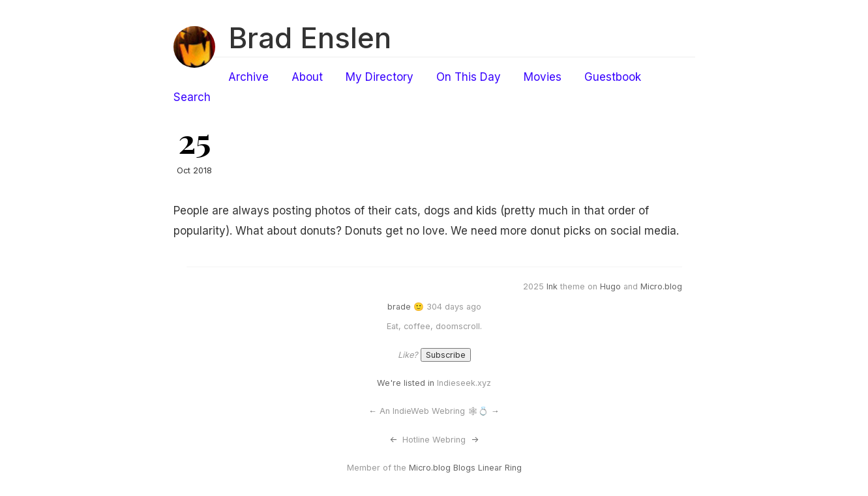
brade (399, 307)
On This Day (469, 77)
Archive (248, 77)
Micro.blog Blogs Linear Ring (465, 468)
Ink (552, 286)
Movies (543, 77)
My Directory (380, 77)
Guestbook (613, 77)
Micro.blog (661, 286)
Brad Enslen (310, 38)
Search (192, 97)
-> (475, 440)
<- (393, 440)
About (307, 77)
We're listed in (406, 383)
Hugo (610, 286)
